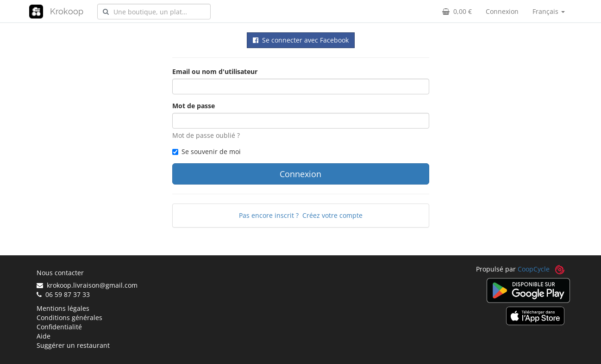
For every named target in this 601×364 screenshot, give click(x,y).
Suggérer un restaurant (73, 345)
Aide (44, 336)
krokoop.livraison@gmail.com (87, 285)
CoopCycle (534, 269)
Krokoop (67, 11)
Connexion (502, 11)
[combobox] (154, 12)
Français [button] (549, 11)
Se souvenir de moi (207, 151)
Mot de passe (194, 106)
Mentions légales (63, 308)
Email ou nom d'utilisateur (215, 71)
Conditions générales (69, 318)
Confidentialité (59, 327)
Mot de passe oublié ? (206, 135)
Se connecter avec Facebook (301, 40)
